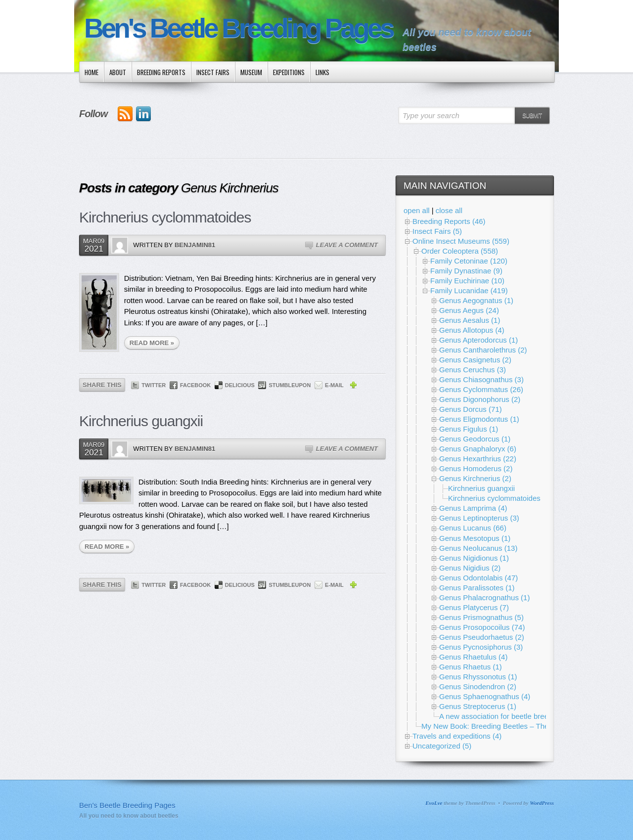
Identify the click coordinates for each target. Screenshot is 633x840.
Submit (532, 116)
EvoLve (434, 803)
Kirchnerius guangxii (141, 421)
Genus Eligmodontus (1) (479, 419)
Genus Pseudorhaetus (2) (482, 637)
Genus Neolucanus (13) (478, 548)
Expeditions (289, 72)
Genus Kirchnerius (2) (475, 478)
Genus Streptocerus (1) (478, 706)
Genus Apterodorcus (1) (478, 340)
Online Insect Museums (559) (461, 241)
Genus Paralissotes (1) (477, 588)
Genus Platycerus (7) (474, 607)
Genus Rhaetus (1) (471, 667)
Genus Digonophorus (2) (480, 399)
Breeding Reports (161, 72)
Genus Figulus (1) (469, 429)
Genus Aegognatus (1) (476, 300)
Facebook (195, 385)
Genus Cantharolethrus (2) (483, 350)
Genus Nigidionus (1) (474, 558)
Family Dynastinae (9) (466, 271)
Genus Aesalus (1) (470, 320)
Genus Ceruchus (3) (473, 370)
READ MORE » (152, 343)
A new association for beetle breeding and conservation (530, 716)
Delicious (240, 385)
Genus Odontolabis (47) (478, 578)
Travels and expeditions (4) (457, 736)
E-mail (334, 385)
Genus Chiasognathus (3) (481, 379)
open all (417, 210)
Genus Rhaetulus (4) (473, 657)
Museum (251, 72)
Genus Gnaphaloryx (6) (478, 449)
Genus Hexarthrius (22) (478, 459)
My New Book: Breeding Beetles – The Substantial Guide (515, 726)
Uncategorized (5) (442, 746)
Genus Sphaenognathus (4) (485, 696)
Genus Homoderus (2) (476, 468)
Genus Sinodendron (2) (478, 686)
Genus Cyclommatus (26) (481, 389)
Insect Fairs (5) (437, 231)
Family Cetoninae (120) (469, 261)
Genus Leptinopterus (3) (479, 518)
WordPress (542, 803)
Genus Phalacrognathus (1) (484, 597)
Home (91, 72)
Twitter (154, 385)
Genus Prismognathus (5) (481, 617)
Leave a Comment (347, 245)
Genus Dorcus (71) (471, 409)
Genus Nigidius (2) (470, 568)
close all (449, 210)
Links (322, 72)
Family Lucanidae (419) (469, 290)
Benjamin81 (195, 245)
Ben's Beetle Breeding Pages (238, 28)
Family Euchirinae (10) (467, 281)
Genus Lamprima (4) (473, 508)
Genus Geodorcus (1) (475, 439)
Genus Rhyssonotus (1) (478, 677)
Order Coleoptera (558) (460, 251)
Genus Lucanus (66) (473, 528)
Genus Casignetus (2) (475, 360)
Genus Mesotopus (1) (475, 538)
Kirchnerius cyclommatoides (165, 217)
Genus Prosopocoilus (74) (482, 627)
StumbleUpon (290, 385)
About (118, 72)
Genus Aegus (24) (469, 310)
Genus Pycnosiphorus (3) (481, 647)
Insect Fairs (213, 72)
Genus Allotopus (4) (472, 330)
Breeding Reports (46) (449, 221)
